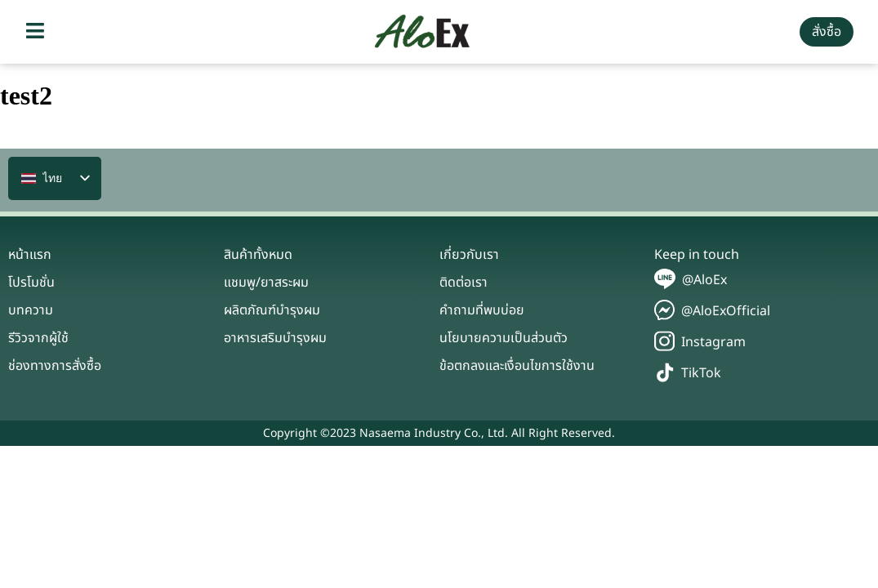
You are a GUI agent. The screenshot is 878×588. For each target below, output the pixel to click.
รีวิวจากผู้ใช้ (38, 338)
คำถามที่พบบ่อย (482, 310)
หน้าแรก (30, 255)
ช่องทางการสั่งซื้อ (55, 366)
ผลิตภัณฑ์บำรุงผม (272, 310)
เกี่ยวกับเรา (469, 255)
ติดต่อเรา (464, 283)
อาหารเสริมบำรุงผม (275, 338)
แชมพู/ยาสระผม (266, 283)
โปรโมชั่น (31, 283)
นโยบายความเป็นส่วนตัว (504, 338)
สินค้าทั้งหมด (258, 255)
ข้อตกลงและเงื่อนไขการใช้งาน (517, 366)
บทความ (31, 310)
